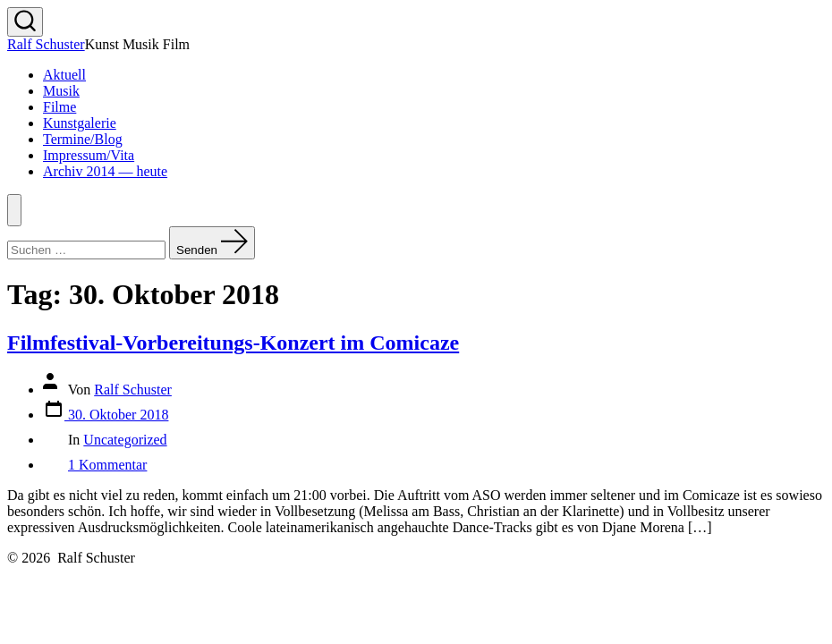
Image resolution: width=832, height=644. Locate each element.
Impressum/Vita (89, 155)
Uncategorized (125, 440)
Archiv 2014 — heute (105, 171)
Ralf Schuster (133, 390)
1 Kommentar (107, 465)
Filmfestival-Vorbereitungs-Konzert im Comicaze (233, 343)
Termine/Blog (83, 139)
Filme (59, 107)
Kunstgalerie (80, 123)
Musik (61, 91)
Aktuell (64, 75)
